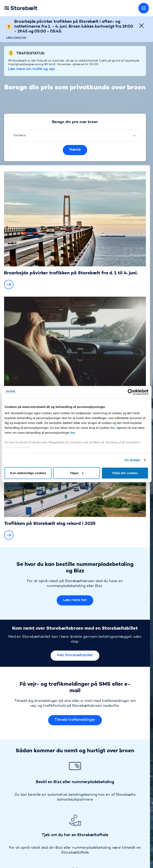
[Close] (141, 26)
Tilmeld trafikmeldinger (75, 678)
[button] (9, 242)
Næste (75, 108)
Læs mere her (16, 37)
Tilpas (77, 473)
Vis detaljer (132, 460)
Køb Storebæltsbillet (75, 614)
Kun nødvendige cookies (28, 473)
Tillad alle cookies (125, 473)
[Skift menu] (144, 8)
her (113, 428)
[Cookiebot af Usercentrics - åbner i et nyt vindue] (131, 392)
